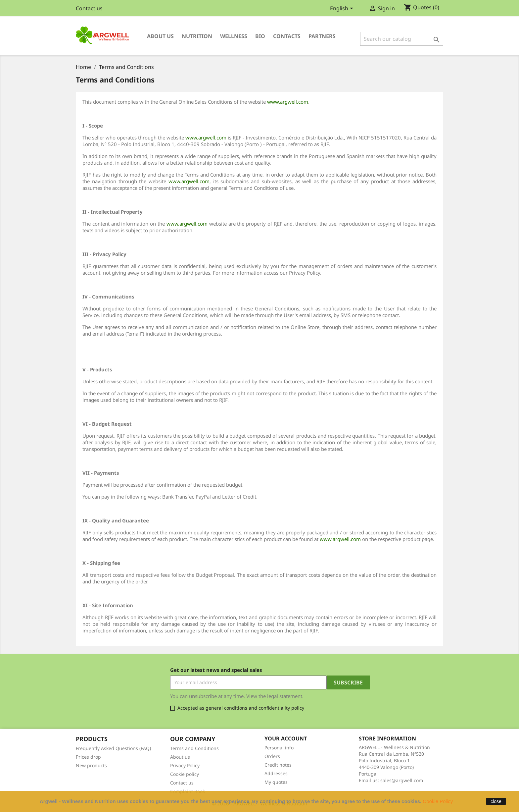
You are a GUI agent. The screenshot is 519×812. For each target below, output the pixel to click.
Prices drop (88, 757)
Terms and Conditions (194, 748)
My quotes (276, 782)
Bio (260, 36)
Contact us (89, 8)
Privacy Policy (185, 765)
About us (160, 36)
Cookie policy (185, 774)
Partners (322, 36)
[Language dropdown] (343, 9)
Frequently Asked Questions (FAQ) (113, 748)
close (496, 801)
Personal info (279, 748)
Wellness (234, 36)
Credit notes (278, 765)
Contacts (287, 36)
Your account (286, 738)
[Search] (402, 39)
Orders (272, 756)
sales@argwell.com (402, 780)
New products (91, 765)
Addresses (276, 773)
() (422, 8)
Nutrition (197, 36)
